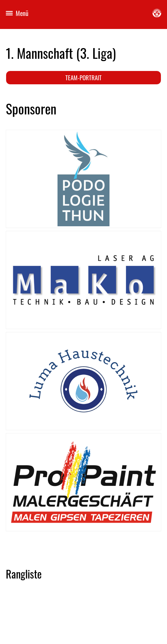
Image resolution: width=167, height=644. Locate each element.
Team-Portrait (83, 77)
